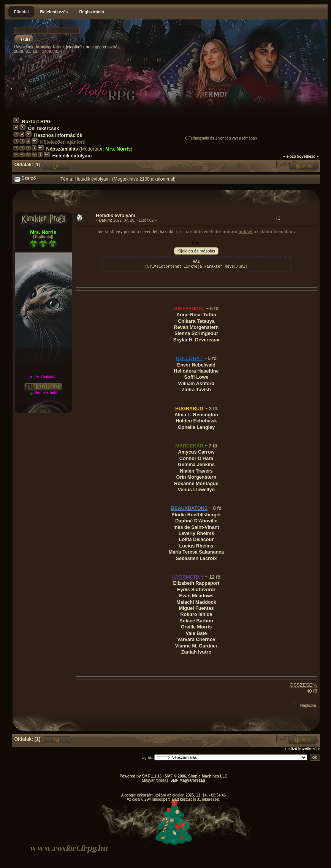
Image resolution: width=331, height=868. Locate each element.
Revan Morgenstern (196, 327)
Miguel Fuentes (196, 608)
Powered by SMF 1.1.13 (141, 776)
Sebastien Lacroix (196, 559)
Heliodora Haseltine (196, 371)
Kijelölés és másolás (196, 251)
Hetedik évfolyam (72, 156)
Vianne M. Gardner (196, 646)
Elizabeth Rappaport (196, 583)
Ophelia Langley (196, 427)
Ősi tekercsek (44, 129)
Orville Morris (196, 627)
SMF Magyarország (188, 780)
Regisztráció (91, 12)
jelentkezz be (78, 47)
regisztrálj (110, 47)
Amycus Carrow (196, 452)
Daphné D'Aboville (196, 521)
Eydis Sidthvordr (196, 590)
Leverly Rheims (196, 533)
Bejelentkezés (54, 12)
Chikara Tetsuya (196, 321)
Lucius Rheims (196, 546)
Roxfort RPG (36, 122)
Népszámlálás (62, 149)
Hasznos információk (58, 135)
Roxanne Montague (196, 484)
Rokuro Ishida (196, 614)
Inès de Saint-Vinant (196, 527)
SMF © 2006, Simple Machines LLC (196, 776)
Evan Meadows (196, 596)
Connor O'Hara (196, 459)
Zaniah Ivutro (196, 652)
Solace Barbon (196, 621)
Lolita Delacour (196, 540)
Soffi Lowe (196, 377)
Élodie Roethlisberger (196, 515)
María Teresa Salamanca (196, 552)
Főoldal (21, 12)
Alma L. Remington (196, 415)
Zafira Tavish (196, 390)
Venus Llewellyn (196, 490)
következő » (308, 156)
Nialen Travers (196, 471)
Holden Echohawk (196, 421)
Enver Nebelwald (196, 365)
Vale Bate (196, 633)
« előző (290, 156)
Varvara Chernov (196, 639)
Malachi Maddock (196, 602)
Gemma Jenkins (196, 465)
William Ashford (196, 384)
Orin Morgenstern (196, 477)
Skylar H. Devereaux (196, 340)
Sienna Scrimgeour (196, 333)
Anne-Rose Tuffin (196, 315)
